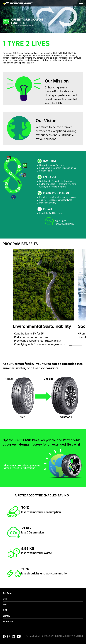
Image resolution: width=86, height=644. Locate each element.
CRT (5, 610)
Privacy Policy (32, 636)
